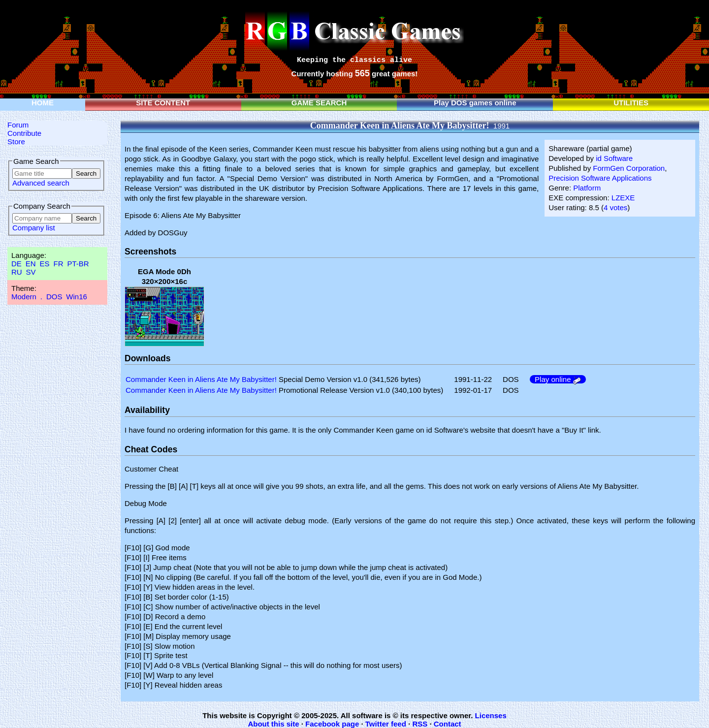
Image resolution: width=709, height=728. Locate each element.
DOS (54, 297)
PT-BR (78, 264)
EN (31, 264)
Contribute (24, 133)
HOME (43, 103)
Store (16, 142)
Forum (18, 125)
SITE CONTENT (163, 103)
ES (45, 264)
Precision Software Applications (600, 178)
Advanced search (41, 183)
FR (58, 264)
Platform (587, 188)
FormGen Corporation (629, 168)
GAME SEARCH (319, 103)
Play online (558, 379)
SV (31, 272)
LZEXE (623, 198)
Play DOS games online (475, 103)
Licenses (491, 715)
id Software (614, 158)
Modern (24, 297)
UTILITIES (631, 103)
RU (17, 272)
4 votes (615, 207)
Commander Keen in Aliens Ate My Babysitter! (201, 379)
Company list (34, 228)
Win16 (77, 297)
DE (16, 264)
